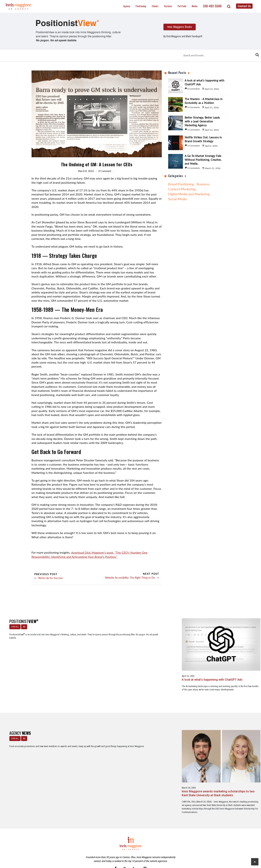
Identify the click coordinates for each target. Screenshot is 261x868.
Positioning (141, 6)
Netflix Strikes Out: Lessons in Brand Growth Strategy (234, 654)
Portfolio (182, 6)
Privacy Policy (146, 849)
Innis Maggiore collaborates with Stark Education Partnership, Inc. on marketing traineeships (235, 747)
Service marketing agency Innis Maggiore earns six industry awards (182, 746)
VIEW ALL (13, 625)
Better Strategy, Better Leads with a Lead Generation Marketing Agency (179, 656)
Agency (127, 6)
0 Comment (105, 171)
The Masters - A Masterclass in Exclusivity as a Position (130, 654)
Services (168, 6)
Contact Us (244, 6)
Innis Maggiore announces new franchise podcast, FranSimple (130, 746)
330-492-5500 (212, 6)
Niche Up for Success (49, 578)
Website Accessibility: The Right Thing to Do (132, 578)
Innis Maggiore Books (180, 27)
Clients (155, 6)
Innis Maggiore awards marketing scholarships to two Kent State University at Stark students (78, 747)
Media (195, 6)
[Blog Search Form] (219, 55)
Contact (133, 849)
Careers (113, 849)
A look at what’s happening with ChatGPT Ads (78, 652)
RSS (23, 625)
